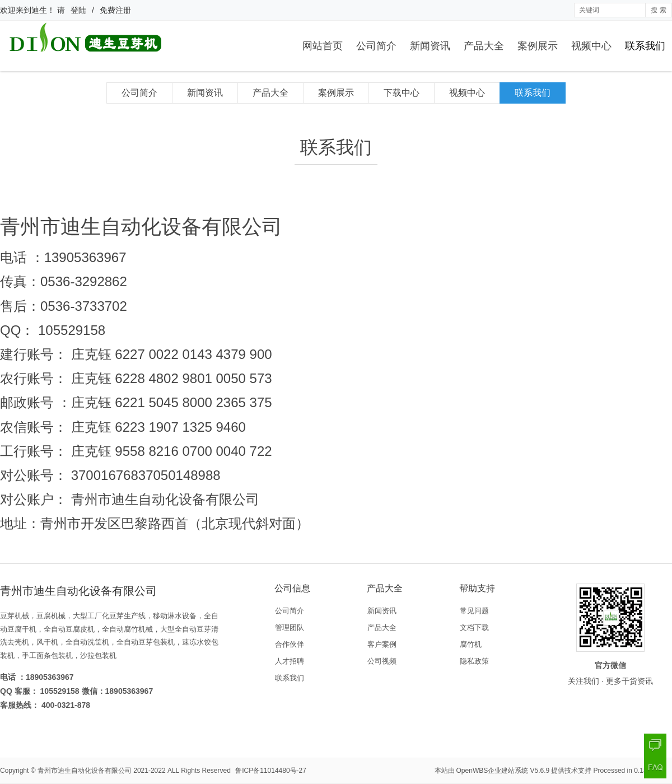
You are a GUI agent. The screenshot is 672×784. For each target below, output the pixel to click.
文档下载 (474, 627)
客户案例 (382, 644)
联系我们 (645, 46)
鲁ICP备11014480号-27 (271, 771)
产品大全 (484, 46)
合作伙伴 (290, 644)
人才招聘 (290, 661)
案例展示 (538, 46)
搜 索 (658, 10)
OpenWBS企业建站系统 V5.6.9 (503, 771)
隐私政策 (474, 661)
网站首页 (323, 46)
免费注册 (115, 10)
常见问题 (474, 611)
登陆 (78, 10)
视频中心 (591, 46)
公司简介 (376, 46)
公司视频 (382, 661)
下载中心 (402, 93)
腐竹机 (471, 644)
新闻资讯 (430, 46)
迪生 (39, 10)
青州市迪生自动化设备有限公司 (85, 771)
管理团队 (290, 627)
